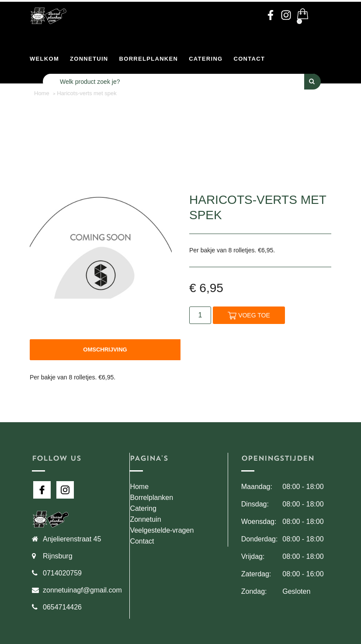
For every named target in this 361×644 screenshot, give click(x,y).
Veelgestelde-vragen (162, 530)
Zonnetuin (89, 59)
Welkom (44, 59)
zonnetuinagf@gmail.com (82, 590)
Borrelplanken (149, 59)
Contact (250, 59)
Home (139, 487)
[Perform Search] (312, 82)
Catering (206, 59)
